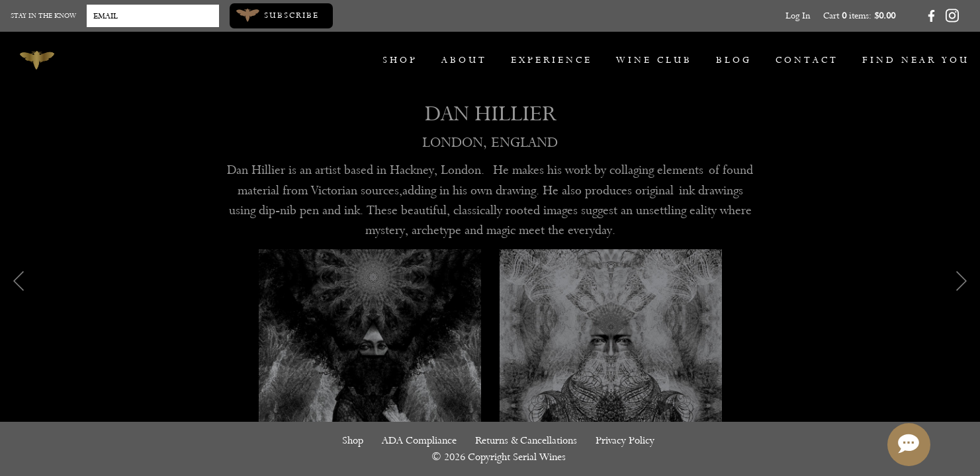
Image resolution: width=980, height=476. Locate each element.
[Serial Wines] (37, 60)
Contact (807, 60)
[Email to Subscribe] (153, 16)
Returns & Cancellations (526, 440)
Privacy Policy (625, 440)
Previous (19, 281)
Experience (552, 60)
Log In (798, 16)
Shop (400, 60)
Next (961, 281)
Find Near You (916, 60)
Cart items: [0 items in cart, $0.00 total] (859, 16)
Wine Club (654, 60)
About (464, 60)
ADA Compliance (419, 440)
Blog (734, 60)
